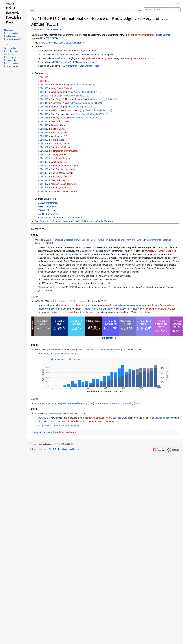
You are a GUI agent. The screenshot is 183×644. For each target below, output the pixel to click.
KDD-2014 (43, 121)
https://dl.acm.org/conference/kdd (69, 301)
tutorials (84, 312)
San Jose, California (61, 147)
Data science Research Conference (57, 221)
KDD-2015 (43, 118)
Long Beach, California (62, 88)
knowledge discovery (165, 418)
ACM (100, 258)
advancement (105, 418)
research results (90, 309)
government (57, 309)
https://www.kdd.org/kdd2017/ (95, 110)
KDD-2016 (43, 114)
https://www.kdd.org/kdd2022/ (83, 92)
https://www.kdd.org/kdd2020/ (101, 99)
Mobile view (75, 449)
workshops (74, 312)
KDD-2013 (43, 125)
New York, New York (61, 180)
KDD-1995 (43, 191)
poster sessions (60, 312)
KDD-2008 (43, 144)
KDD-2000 (43, 173)
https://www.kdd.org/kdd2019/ (85, 103)
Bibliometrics (109, 338)
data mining (44, 421)
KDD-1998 (43, 180)
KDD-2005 (43, 155)
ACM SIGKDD (51, 38)
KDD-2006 (43, 151)
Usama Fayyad (72, 254)
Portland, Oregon (59, 188)
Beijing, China (58, 129)
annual (134, 35)
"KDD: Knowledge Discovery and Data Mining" (100, 350)
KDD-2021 (43, 96)
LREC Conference (47, 207)
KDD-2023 (43, 88)
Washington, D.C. (60, 136)
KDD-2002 (43, 166)
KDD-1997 (43, 184)
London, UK (57, 107)
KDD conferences (129, 309)
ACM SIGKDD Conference (71, 43)
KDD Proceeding (61, 62)
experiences (109, 309)
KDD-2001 (43, 169)
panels (92, 312)
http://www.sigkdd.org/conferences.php (58, 426)
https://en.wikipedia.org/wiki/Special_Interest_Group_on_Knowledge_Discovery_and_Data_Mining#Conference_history (112, 240)
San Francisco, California (63, 114)
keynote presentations (156, 309)
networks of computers (105, 421)
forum (92, 418)
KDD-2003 (43, 162)
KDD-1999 (43, 177)
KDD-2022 (43, 92)
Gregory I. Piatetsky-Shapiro (160, 251)
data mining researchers (131, 305)
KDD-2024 (43, 85)
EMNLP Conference (48, 203)
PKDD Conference (73, 218)
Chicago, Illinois (59, 125)
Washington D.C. (59, 92)
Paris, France (58, 140)
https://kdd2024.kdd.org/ (81, 85)
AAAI (109, 251)
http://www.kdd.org (53, 414)
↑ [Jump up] (39, 426)
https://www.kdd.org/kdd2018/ (78, 107)
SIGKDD (51, 418)
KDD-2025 (43, 81)
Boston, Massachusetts (62, 173)
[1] (89, 254)
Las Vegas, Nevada (61, 144)
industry (42, 309)
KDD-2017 (43, 110)
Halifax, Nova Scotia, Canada (65, 110)
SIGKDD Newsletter (85, 221)
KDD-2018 (43, 107)
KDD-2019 (43, 103)
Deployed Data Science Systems (96, 58)
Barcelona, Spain (59, 85)
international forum (107, 305)
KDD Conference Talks (72, 51)
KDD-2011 (43, 133)
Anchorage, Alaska (60, 103)
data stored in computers (78, 421)
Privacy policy (36, 449)
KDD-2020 (43, 99)
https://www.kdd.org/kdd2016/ (91, 114)
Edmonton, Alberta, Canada (64, 166)
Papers (56, 354)
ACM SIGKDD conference (71, 305)
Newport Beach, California (64, 184)
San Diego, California (61, 99)
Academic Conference (65, 432)
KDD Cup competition (140, 312)
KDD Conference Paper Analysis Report (80, 66)
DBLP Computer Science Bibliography (69, 403)
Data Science (164, 35)
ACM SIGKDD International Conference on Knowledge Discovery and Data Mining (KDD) (80, 35)
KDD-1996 (43, 188)
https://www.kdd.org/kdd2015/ (83, 118)
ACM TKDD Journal (105, 221)
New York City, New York (63, 121)
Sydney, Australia (59, 118)
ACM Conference (146, 35)
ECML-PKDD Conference (50, 218)
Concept (48, 432)
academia (170, 305)
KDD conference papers (85, 62)
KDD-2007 (43, 147)
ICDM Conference (47, 210)
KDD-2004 (43, 158)
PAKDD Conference (48, 214)
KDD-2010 (43, 136)
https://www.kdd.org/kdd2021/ (72, 96)
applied (100, 55)
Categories (37, 432)
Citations (74, 354)
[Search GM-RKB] (162, 10)
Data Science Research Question (58, 55)
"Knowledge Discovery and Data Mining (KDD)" (118, 403)
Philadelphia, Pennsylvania (64, 151)
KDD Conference (54, 29)
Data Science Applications (54, 58)
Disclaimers (63, 449)
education (118, 418)
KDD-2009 (43, 140)
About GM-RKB (50, 449)
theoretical (87, 55)
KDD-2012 (43, 129)
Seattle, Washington (61, 158)
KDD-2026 (43, 77)
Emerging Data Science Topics (138, 58)
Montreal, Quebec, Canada (64, 191)
